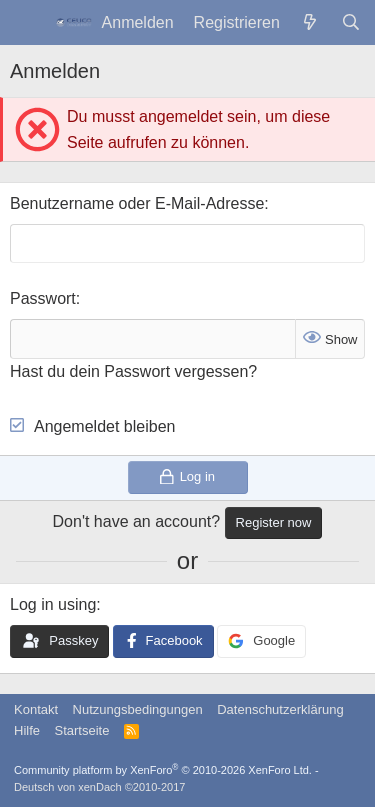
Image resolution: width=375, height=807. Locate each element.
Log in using (53, 604)
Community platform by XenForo (163, 770)
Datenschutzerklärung (280, 709)
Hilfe (27, 730)
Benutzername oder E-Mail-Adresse (137, 203)
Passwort (43, 298)
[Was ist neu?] (310, 23)
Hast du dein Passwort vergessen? (133, 371)
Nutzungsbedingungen (138, 709)
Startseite (82, 730)
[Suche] (350, 23)
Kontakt (36, 709)
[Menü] (27, 23)
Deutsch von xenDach (99, 787)
